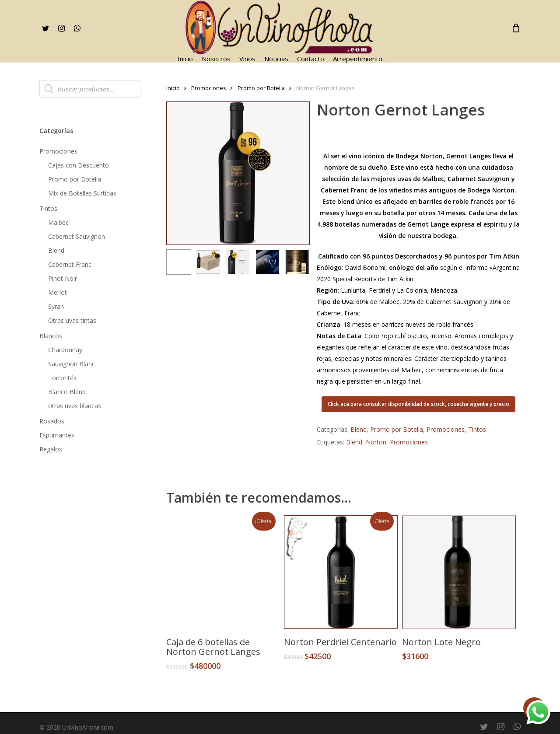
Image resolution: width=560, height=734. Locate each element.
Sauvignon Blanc (72, 364)
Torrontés (62, 378)
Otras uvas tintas (72, 320)
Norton (376, 442)
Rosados (52, 421)
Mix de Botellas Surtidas (82, 193)
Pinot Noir (63, 278)
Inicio (173, 88)
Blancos (51, 336)
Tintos (48, 208)
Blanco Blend (67, 392)
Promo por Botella (75, 179)
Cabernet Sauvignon (77, 236)
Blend (56, 250)
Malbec (58, 222)
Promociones (58, 151)
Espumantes (57, 435)
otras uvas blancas (75, 406)
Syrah (56, 306)
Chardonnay (65, 350)
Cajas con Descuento (79, 165)
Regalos (51, 449)
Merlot (58, 292)
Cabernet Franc (70, 264)
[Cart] (516, 28)
